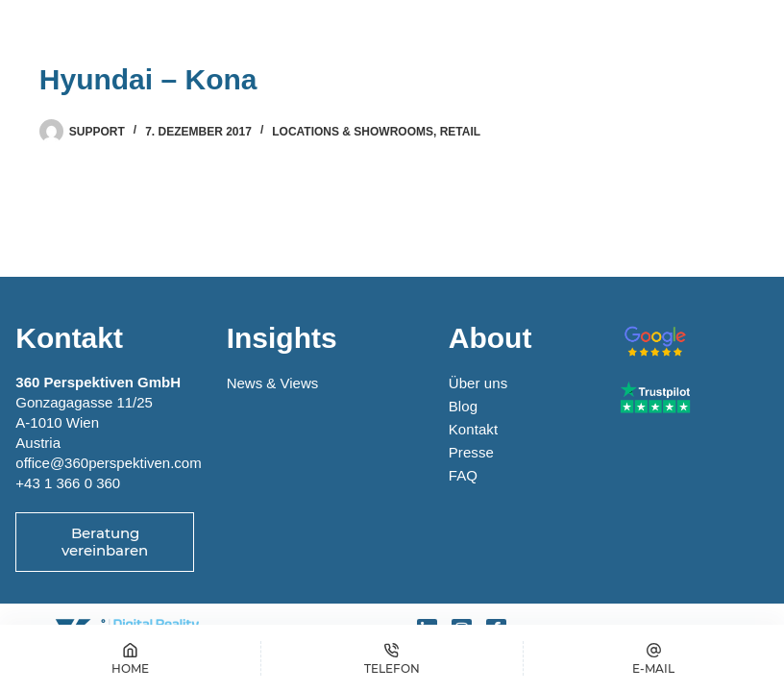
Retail (460, 132)
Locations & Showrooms (353, 132)
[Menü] (725, 34)
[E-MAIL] (654, 658)
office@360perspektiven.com (108, 463)
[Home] (130, 658)
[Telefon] (392, 658)
